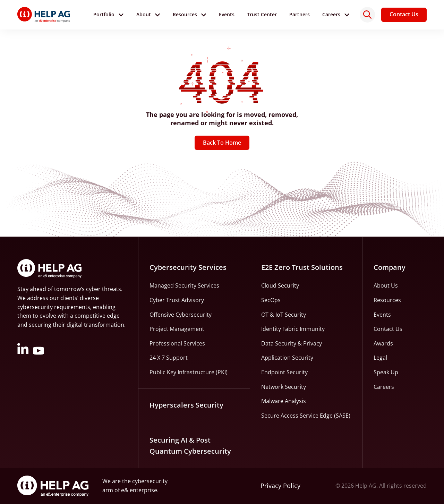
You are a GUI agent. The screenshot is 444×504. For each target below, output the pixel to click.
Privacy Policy (280, 486)
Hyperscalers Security (186, 405)
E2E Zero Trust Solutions (302, 268)
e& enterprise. (140, 490)
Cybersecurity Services (188, 268)
